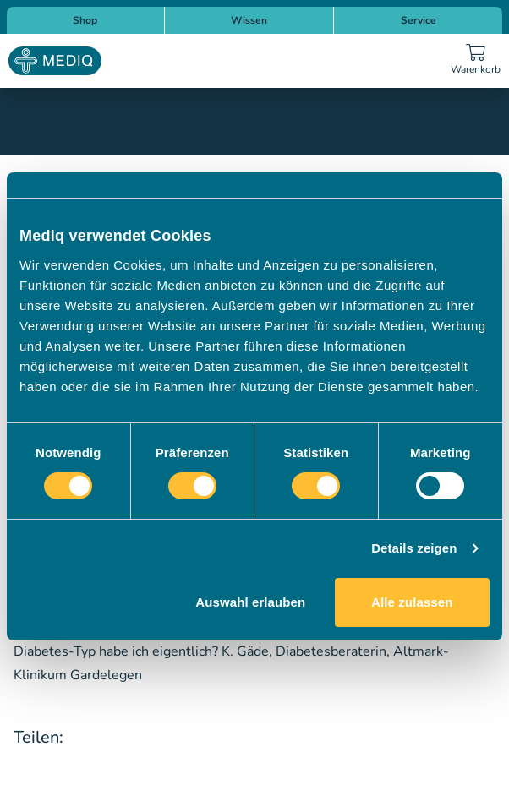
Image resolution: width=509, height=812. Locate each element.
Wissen (249, 20)
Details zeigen (414, 548)
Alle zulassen (412, 602)
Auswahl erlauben (250, 602)
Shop (85, 20)
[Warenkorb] (475, 61)
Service (419, 20)
